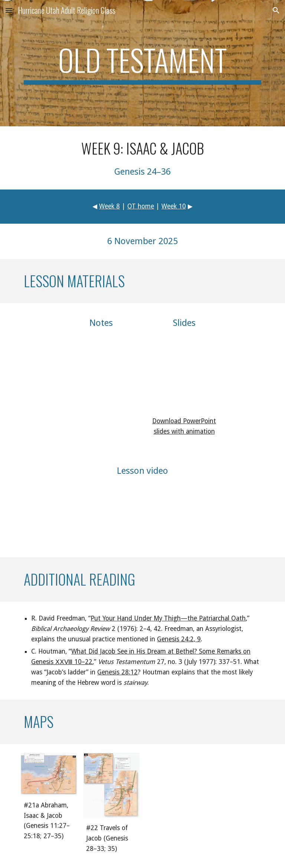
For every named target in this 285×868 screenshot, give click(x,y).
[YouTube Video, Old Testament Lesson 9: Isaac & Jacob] (142, 515)
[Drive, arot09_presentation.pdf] (184, 373)
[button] (9, 10)
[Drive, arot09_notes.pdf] (101, 373)
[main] (142, 63)
